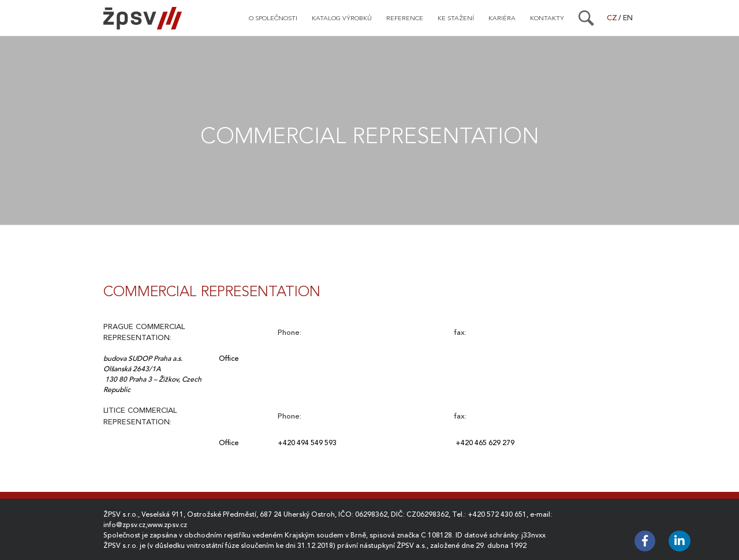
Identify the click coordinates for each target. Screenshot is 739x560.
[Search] (586, 18)
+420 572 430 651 (497, 514)
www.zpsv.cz (167, 525)
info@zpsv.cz (124, 525)
